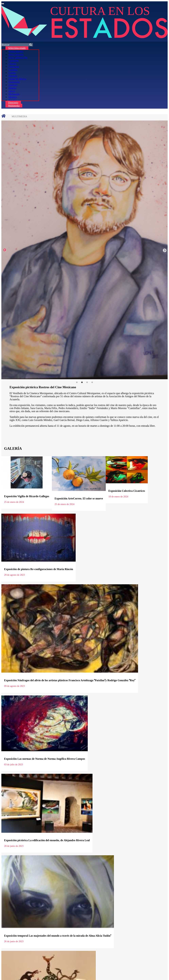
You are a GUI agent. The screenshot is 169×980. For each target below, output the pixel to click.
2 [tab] (82, 382)
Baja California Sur (18, 57)
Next (164, 250)
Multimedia (14, 106)
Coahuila (13, 70)
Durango (13, 76)
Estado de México (17, 79)
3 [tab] (87, 382)
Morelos (13, 97)
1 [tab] (77, 382)
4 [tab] (92, 382)
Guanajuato (14, 82)
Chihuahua (14, 67)
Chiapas (12, 64)
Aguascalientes (16, 51)
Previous (5, 250)
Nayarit (12, 100)
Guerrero (13, 85)
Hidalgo (12, 88)
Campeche (14, 60)
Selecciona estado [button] (17, 48)
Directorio (13, 103)
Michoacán (14, 94)
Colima (12, 73)
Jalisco (12, 91)
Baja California (16, 54)
